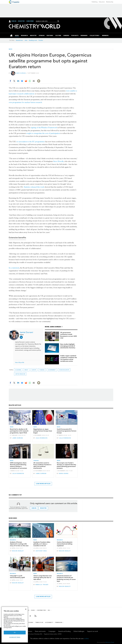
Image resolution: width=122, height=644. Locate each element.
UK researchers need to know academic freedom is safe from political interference (42, 466)
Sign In (14, 21)
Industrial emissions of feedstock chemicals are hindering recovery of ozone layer (66, 578)
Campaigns (52, 631)
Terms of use (39, 622)
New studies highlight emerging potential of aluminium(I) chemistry (68, 346)
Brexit (26, 370)
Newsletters (19, 40)
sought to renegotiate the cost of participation (43, 133)
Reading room (33, 40)
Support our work (93, 631)
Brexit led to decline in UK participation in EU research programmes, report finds (19, 431)
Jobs (26, 40)
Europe (34, 370)
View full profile (20, 362)
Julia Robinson (42, 438)
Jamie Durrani (21, 73)
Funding (42, 370)
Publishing (95, 2)
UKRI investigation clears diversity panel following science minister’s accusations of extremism (18, 466)
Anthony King (41, 551)
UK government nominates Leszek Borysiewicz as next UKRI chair (68, 335)
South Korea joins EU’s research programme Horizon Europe (67, 431)
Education (102, 2)
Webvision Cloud (110, 642)
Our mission (29, 631)
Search (58, 21)
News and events (40, 631)
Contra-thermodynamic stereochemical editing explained (65, 544)
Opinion (36, 461)
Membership (110, 2)
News (11, 49)
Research (13, 540)
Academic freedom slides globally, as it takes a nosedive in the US (42, 544)
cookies (86, 639)
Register (21, 21)
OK (15, 632)
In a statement (14, 268)
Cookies (31, 622)
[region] (15, 625)
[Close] (26, 609)
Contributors (41, 610)
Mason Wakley (18, 551)
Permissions (59, 622)
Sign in (34, 508)
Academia (18, 370)
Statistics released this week (34, 187)
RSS (49, 610)
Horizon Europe (64, 370)
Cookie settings (15, 637)
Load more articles (43, 484)
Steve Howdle (58, 161)
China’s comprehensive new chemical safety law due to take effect (43, 578)
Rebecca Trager (42, 585)
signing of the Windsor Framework (44, 128)
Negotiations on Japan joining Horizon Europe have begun (43, 431)
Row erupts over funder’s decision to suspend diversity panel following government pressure (66, 466)
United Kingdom (20, 374)
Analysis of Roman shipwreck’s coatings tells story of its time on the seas (19, 544)
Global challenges (79, 631)
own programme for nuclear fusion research (25, 102)
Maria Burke (64, 474)
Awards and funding (64, 631)
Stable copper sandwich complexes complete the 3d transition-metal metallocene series (69, 358)
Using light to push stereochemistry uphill (17, 577)
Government (52, 370)
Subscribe (30, 21)
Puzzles (41, 40)
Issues (33, 610)
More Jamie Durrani (53, 327)
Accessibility (49, 622)
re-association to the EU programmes (31, 142)
